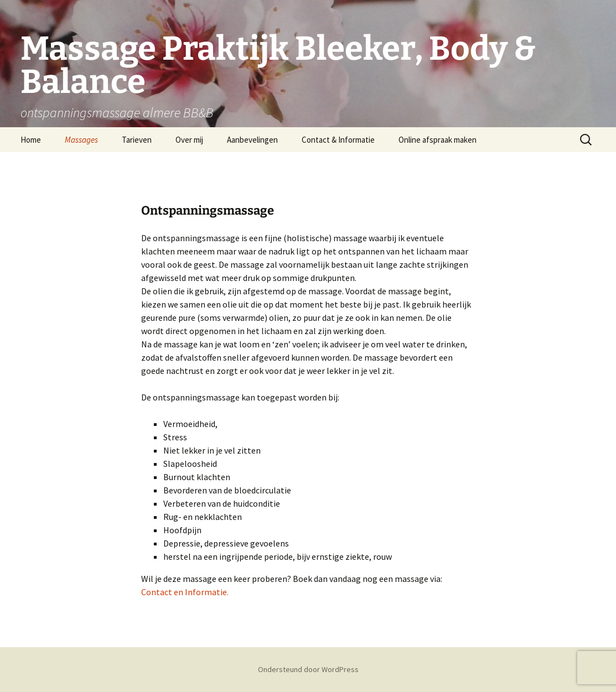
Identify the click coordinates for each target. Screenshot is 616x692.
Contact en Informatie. (185, 592)
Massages (81, 140)
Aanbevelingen (252, 140)
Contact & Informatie (338, 140)
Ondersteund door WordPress (308, 669)
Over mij (189, 140)
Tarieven (137, 140)
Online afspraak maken (438, 140)
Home (31, 140)
